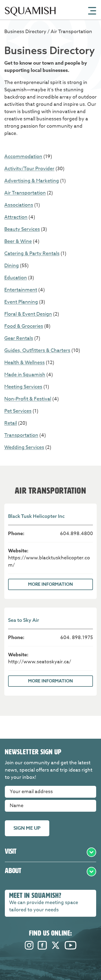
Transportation (21, 435)
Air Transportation (25, 193)
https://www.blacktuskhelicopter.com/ (49, 562)
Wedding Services (24, 447)
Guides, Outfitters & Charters (37, 351)
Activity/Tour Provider (29, 169)
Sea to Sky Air (24, 620)
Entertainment (21, 290)
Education (16, 278)
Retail (11, 423)
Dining (12, 266)
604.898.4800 (76, 534)
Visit (50, 852)
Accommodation (23, 157)
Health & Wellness (25, 363)
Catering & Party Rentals (32, 254)
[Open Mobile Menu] (92, 10)
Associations (19, 205)
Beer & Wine (18, 241)
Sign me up (27, 828)
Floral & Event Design (28, 314)
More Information (50, 584)
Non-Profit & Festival (28, 399)
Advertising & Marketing (32, 181)
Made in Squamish (25, 375)
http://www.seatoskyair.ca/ (40, 662)
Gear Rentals (19, 338)
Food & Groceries (24, 326)
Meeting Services (23, 387)
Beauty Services (22, 229)
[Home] (30, 18)
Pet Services (18, 411)
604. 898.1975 (77, 638)
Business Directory (26, 32)
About (50, 872)
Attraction (16, 217)
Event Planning (21, 302)
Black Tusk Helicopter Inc (36, 516)
